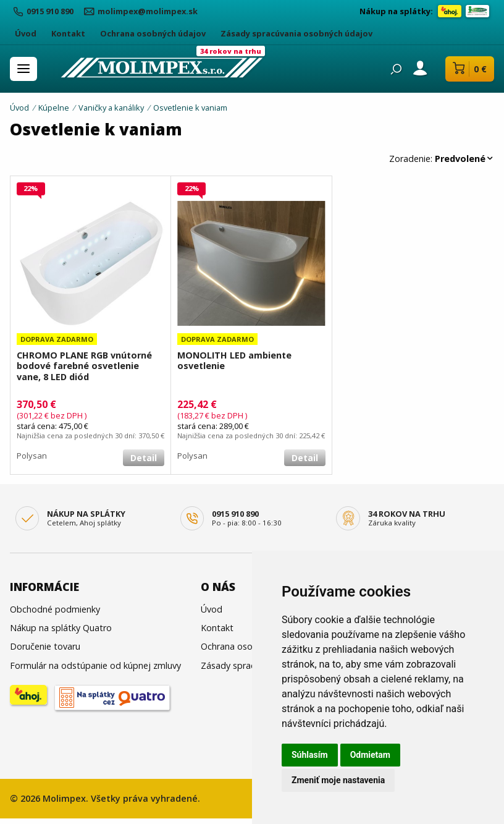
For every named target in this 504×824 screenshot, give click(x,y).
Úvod (19, 108)
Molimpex (64, 798)
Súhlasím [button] (310, 755)
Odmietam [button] (370, 755)
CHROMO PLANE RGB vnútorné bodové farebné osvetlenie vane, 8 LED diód (84, 366)
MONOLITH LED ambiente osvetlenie (234, 361)
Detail (144, 458)
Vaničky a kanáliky (111, 108)
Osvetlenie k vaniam (190, 108)
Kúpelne (54, 108)
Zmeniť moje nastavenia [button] (338, 780)
